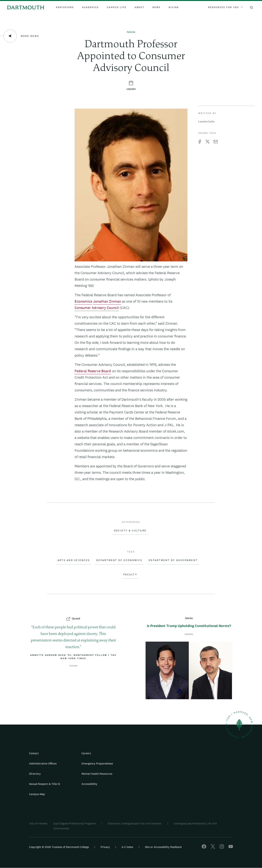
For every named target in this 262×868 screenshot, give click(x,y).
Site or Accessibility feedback (163, 847)
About (139, 7)
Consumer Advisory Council (97, 308)
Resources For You (225, 7)
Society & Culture (130, 531)
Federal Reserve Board (93, 371)
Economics (83, 301)
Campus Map (37, 794)
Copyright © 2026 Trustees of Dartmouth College (59, 847)
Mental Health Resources (97, 774)
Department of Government (173, 560)
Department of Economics (119, 560)
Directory (35, 774)
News (156, 7)
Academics (90, 7)
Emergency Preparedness (97, 763)
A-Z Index (127, 847)
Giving (174, 7)
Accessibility (89, 784)
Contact (34, 753)
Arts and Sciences (74, 560)
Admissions (65, 7)
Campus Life (117, 7)
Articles (131, 32)
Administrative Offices (43, 763)
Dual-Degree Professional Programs (75, 823)
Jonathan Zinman (107, 301)
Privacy (105, 847)
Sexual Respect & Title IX (45, 784)
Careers (86, 753)
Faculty (130, 575)
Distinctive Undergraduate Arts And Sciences (135, 823)
